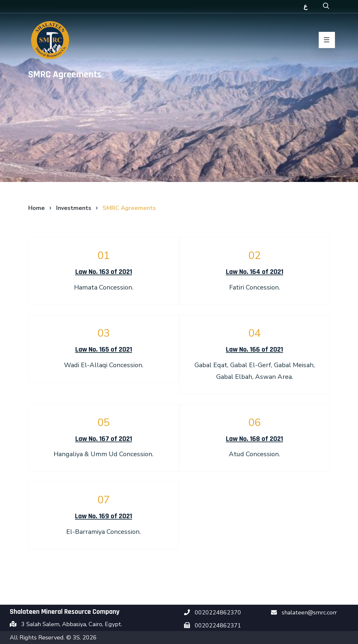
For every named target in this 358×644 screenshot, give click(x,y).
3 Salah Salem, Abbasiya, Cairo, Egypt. (72, 624)
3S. (78, 638)
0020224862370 (218, 612)
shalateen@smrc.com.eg (314, 612)
